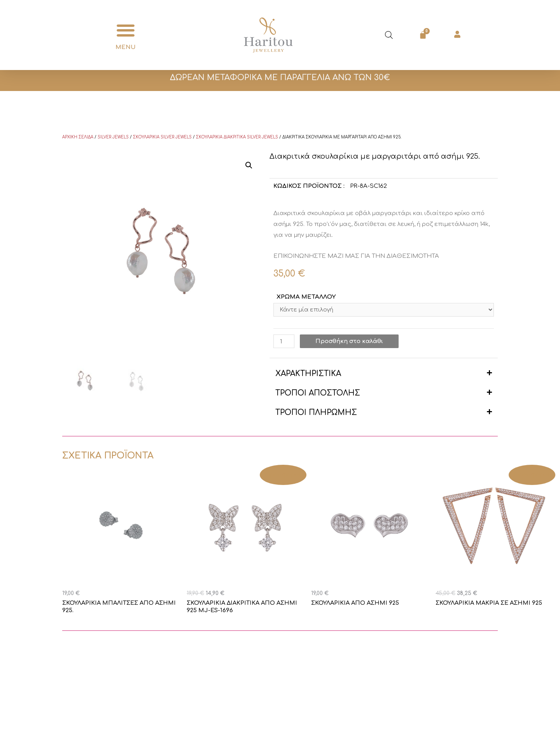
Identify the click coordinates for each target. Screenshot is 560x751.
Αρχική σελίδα (78, 137)
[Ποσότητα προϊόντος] (284, 342)
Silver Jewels (113, 137)
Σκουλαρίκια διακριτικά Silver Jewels (237, 137)
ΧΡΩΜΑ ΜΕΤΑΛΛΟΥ (306, 297)
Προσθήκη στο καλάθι (350, 342)
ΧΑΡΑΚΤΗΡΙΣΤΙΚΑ (308, 374)
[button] (125, 31)
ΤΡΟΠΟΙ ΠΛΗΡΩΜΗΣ (316, 413)
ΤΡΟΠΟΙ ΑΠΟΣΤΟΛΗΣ (318, 394)
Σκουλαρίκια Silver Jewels (162, 137)
